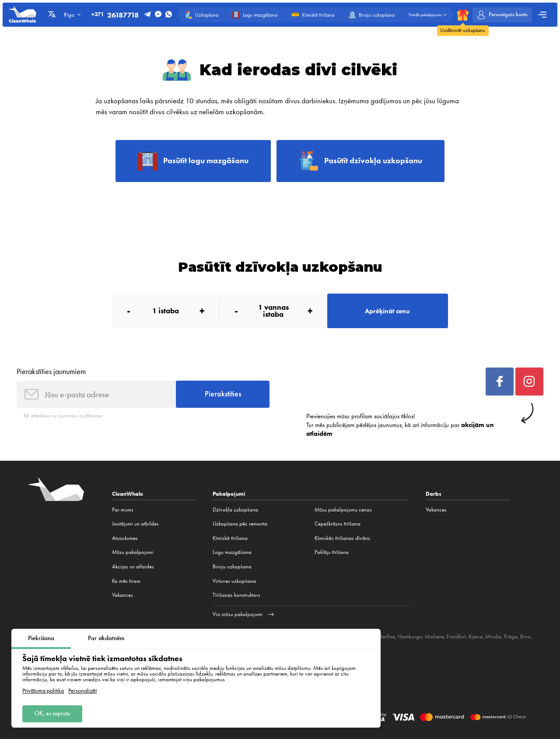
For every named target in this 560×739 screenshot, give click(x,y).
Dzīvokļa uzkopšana (235, 510)
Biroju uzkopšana (232, 566)
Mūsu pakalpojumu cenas (343, 510)
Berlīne (387, 636)
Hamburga (410, 636)
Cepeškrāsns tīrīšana (338, 524)
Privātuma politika (43, 691)
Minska (493, 636)
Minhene (434, 636)
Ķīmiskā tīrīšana (230, 538)
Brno (525, 636)
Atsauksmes (125, 538)
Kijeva (476, 636)
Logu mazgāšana (232, 552)
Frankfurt (456, 636)
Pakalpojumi (229, 494)
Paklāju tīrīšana (332, 552)
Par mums (123, 510)
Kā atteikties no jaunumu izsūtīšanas (63, 415)
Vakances (122, 595)
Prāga (511, 636)
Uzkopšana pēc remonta (240, 524)
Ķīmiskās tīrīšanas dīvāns (342, 538)
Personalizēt (82, 691)
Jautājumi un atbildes (135, 524)
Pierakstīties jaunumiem (51, 371)
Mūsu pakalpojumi (133, 552)
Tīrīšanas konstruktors (236, 595)
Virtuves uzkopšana (234, 581)
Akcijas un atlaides (133, 566)
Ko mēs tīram (126, 581)
